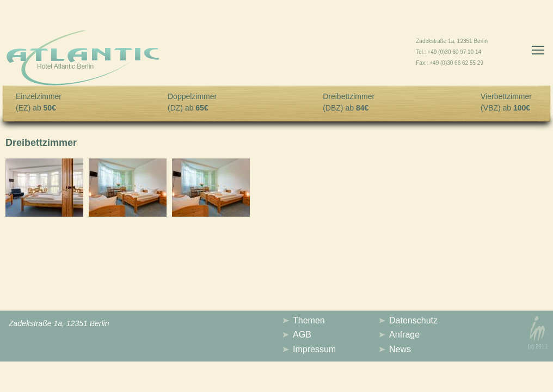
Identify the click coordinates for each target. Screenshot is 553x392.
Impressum (314, 349)
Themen (309, 320)
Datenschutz (413, 320)
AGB (302, 335)
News (400, 349)
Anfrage (404, 335)
